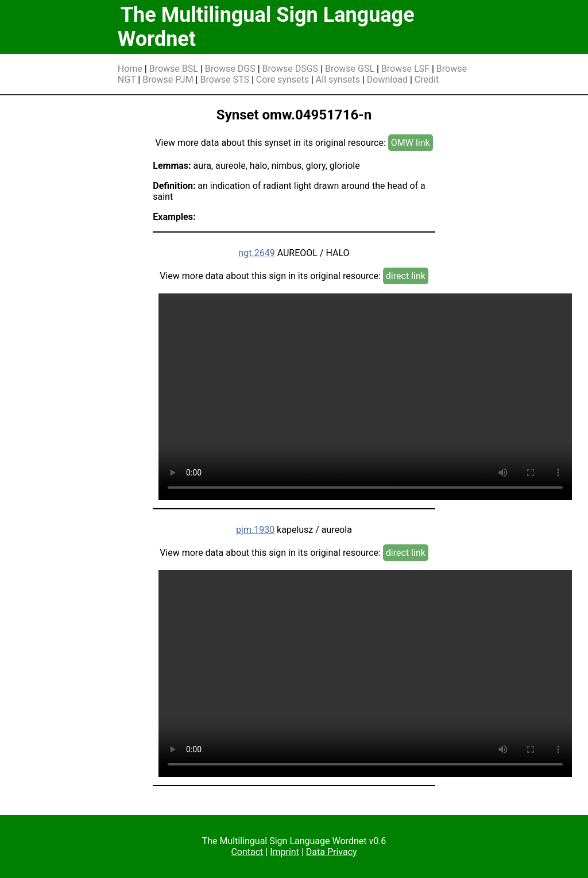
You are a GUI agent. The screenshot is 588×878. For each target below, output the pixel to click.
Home (130, 69)
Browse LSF (405, 69)
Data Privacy (332, 852)
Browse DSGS (291, 69)
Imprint (285, 852)
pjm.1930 (255, 530)
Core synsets (283, 80)
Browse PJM (168, 80)
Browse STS (225, 80)
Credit (427, 80)
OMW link (411, 143)
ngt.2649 (256, 253)
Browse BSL (174, 69)
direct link (406, 276)
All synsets (338, 80)
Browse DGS (230, 69)
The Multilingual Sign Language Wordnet (266, 27)
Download (387, 80)
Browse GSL (350, 69)
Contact (247, 852)
